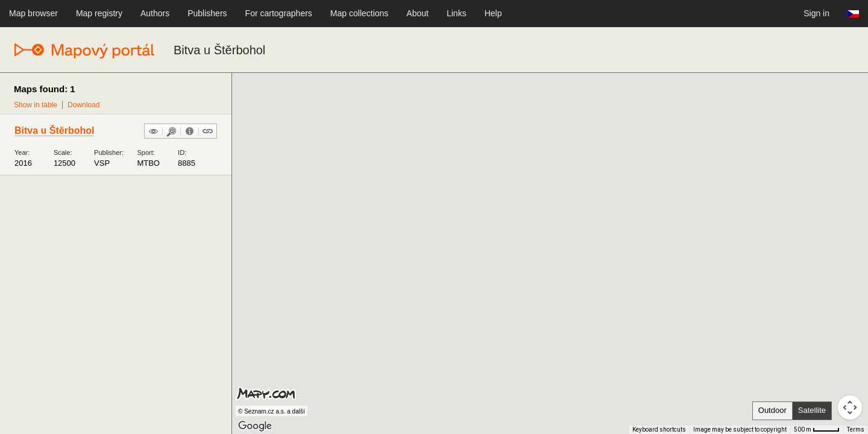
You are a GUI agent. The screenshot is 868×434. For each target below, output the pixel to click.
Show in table (36, 105)
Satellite (812, 410)
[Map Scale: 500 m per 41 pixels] (817, 430)
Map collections (360, 13)
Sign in (816, 13)
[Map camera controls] (850, 407)
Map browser (33, 13)
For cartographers (279, 13)
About (417, 13)
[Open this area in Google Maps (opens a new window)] (255, 426)
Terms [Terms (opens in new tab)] (856, 429)
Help (493, 13)
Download (83, 105)
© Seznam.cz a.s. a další (272, 411)
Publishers (207, 13)
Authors (155, 13)
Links (457, 13)
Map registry (99, 13)
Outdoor (772, 410)
